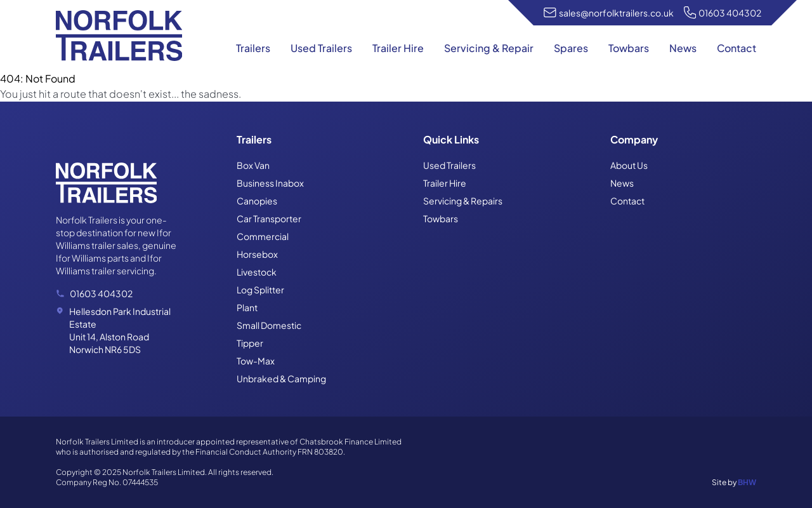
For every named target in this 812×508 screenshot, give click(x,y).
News (683, 48)
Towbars (629, 48)
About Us (629, 165)
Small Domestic (269, 325)
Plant (247, 307)
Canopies (257, 201)
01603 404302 (730, 13)
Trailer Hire (398, 48)
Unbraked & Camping (281, 378)
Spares (571, 48)
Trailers (253, 48)
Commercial (263, 236)
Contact (737, 48)
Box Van (253, 165)
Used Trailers (321, 48)
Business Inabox (270, 183)
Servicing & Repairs (463, 201)
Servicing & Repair (489, 48)
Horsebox (257, 254)
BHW (747, 482)
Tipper (250, 343)
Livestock (257, 272)
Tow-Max (256, 361)
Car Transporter (269, 218)
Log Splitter (260, 290)
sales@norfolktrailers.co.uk (616, 13)
